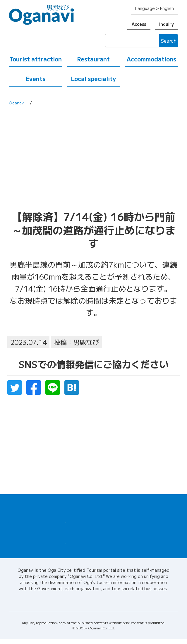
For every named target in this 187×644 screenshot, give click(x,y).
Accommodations (151, 59)
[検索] (132, 41)
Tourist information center (149, 522)
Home (14, 506)
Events (35, 79)
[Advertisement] (93, 160)
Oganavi (17, 103)
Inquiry (167, 24)
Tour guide (133, 534)
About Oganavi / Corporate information (94, 604)
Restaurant (93, 59)
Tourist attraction (36, 59)
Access (139, 24)
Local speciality (93, 79)
